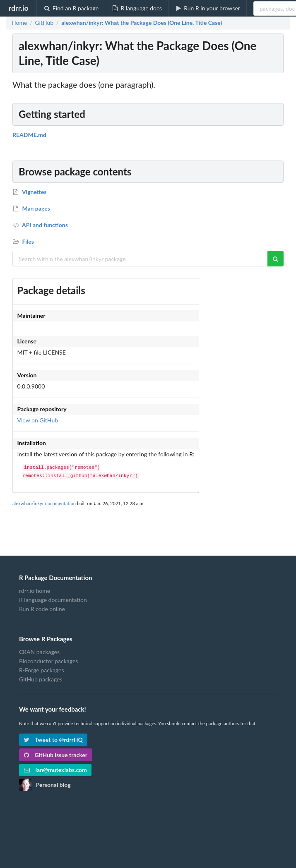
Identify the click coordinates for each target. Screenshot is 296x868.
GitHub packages (41, 679)
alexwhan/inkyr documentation (44, 503)
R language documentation (53, 600)
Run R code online (42, 609)
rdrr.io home (35, 591)
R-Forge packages (41, 670)
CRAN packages (39, 652)
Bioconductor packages (48, 661)
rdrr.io (18, 8)
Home (19, 23)
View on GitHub (38, 420)
